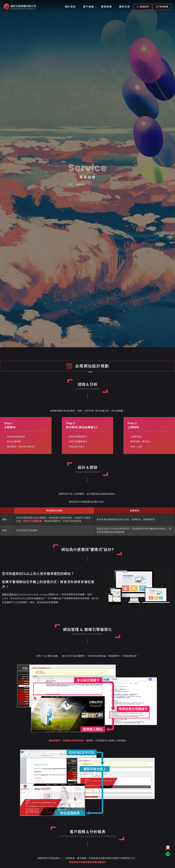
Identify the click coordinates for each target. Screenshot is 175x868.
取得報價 (162, 7)
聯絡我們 (143, 7)
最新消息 (125, 7)
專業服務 (107, 7)
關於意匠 (70, 7)
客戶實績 (88, 7)
